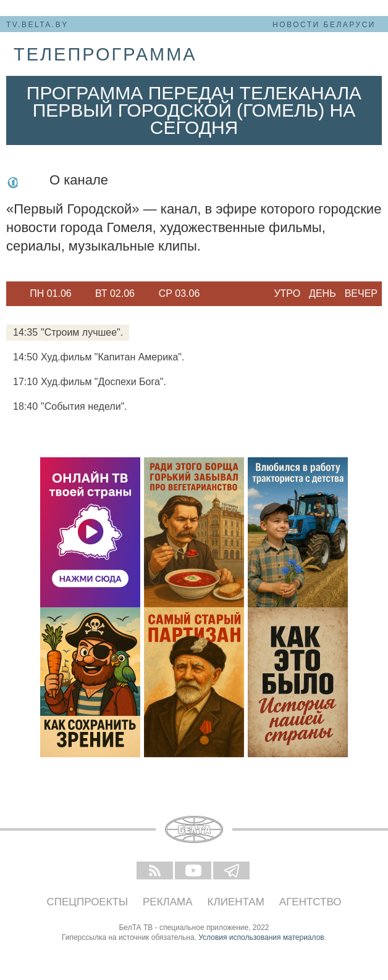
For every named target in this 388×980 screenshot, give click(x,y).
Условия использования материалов (261, 937)
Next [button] (216, 294)
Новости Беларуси (324, 25)
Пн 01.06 (51, 293)
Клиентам (236, 902)
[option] (51, 294)
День (323, 293)
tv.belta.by (37, 25)
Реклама (168, 902)
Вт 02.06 (115, 293)
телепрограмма (105, 54)
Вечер (361, 293)
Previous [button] (12, 294)
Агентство (310, 902)
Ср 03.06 (179, 293)
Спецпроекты (88, 902)
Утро (287, 293)
